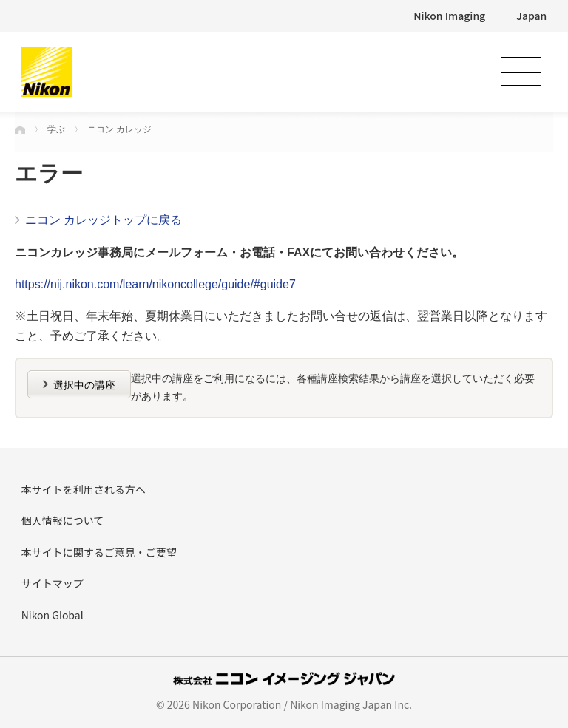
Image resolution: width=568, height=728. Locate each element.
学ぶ (56, 129)
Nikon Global (53, 615)
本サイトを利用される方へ (84, 489)
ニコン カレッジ (119, 129)
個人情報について (63, 520)
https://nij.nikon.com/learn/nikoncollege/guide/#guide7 (155, 284)
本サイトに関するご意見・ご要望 (99, 552)
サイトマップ (53, 583)
